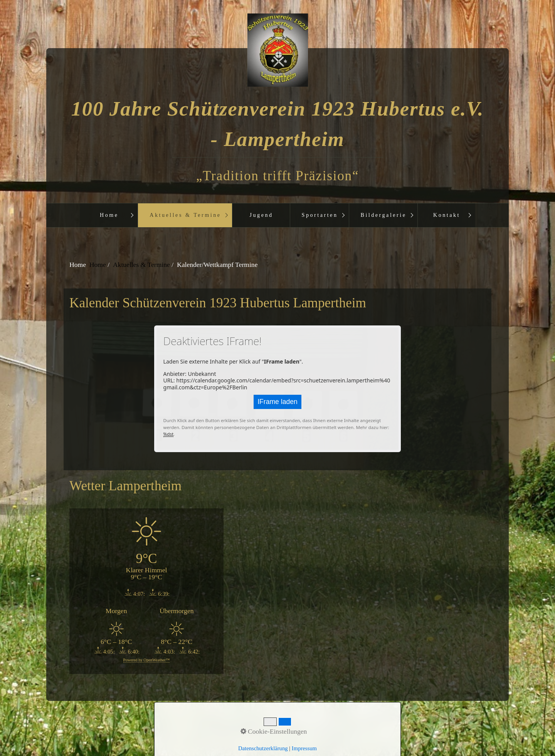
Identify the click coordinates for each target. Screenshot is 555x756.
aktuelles (325, 725)
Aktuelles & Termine (185, 215)
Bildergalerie (384, 215)
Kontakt (447, 215)
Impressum (292, 725)
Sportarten (320, 215)
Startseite (231, 725)
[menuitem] (109, 215)
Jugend (262, 215)
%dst (169, 434)
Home (109, 215)
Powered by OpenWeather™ (147, 660)
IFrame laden (277, 402)
